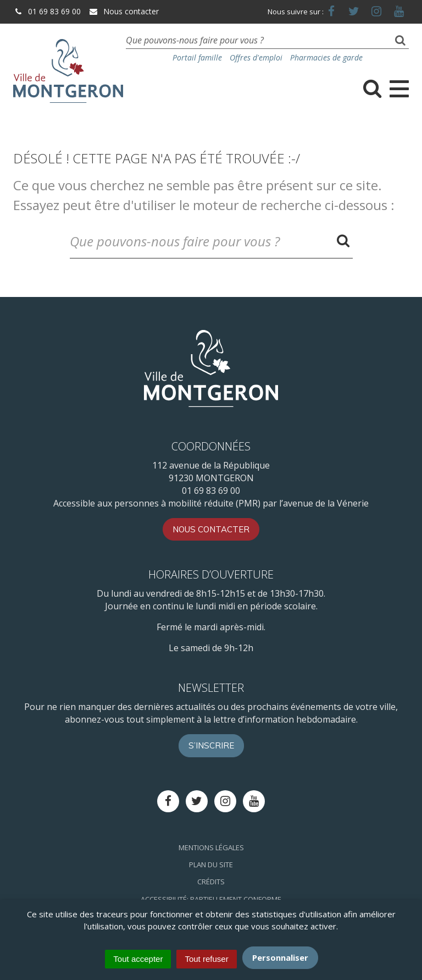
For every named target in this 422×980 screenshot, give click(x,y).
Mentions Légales (211, 847)
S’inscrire (211, 745)
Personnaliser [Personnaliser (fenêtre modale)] (280, 957)
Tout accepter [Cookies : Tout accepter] (138, 959)
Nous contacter (124, 11)
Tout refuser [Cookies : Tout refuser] (206, 959)
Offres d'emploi (256, 57)
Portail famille (197, 57)
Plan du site (211, 865)
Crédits (211, 882)
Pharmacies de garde (326, 57)
